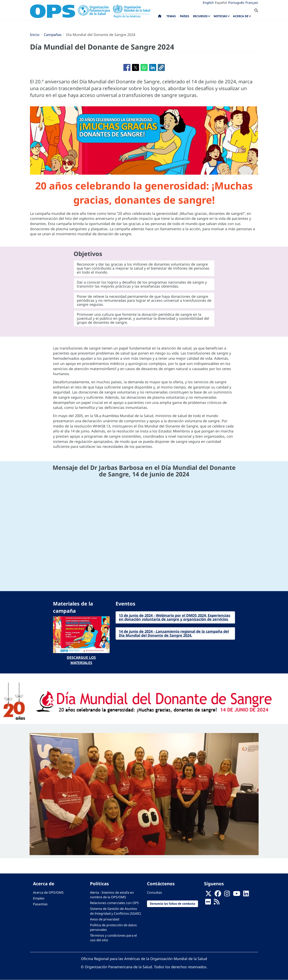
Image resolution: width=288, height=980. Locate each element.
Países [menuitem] (184, 16)
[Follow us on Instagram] (227, 895)
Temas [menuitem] (171, 16)
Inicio (35, 35)
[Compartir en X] (135, 67)
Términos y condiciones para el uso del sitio (113, 938)
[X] (208, 895)
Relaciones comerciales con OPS (114, 903)
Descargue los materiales (81, 660)
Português (236, 3)
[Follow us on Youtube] (237, 895)
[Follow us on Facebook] (218, 895)
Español (221, 3)
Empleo (39, 898)
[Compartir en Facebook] (127, 67)
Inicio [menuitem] (160, 17)
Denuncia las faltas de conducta (172, 904)
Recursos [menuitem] (200, 16)
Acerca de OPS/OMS (48, 892)
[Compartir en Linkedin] (153, 67)
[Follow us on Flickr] (208, 903)
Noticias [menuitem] (220, 16)
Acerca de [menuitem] (241, 16)
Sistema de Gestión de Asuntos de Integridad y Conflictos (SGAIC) (115, 911)
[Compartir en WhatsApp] (144, 67)
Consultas (154, 892)
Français (252, 3)
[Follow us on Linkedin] (246, 895)
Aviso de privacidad (105, 919)
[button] (161, 67)
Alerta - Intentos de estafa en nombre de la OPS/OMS (112, 895)
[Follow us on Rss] (217, 903)
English (208, 3)
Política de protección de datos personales (113, 927)
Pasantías (40, 904)
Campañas (53, 35)
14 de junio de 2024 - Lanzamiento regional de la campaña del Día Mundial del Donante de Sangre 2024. (174, 633)
